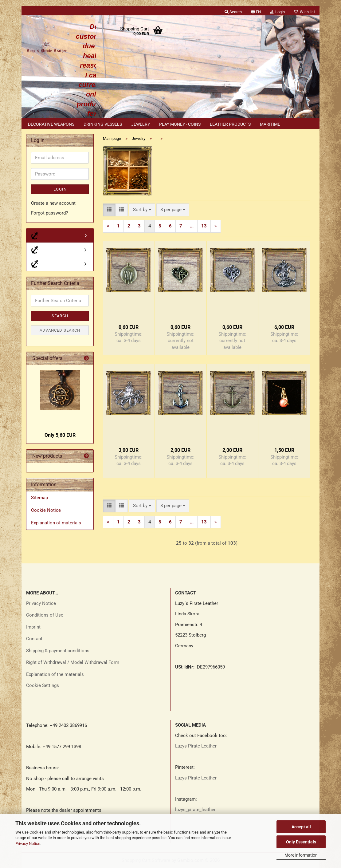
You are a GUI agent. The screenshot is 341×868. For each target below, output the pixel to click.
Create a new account (53, 203)
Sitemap (39, 498)
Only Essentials (301, 842)
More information (301, 855)
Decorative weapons (51, 124)
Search (60, 316)
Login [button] (277, 12)
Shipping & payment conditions (58, 651)
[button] (256, 11)
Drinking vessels (103, 124)
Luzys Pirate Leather (196, 746)
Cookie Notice (46, 510)
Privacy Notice (28, 844)
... (192, 226)
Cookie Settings (43, 685)
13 (204, 226)
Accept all (301, 827)
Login (60, 189)
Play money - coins (180, 124)
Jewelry (141, 124)
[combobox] (142, 210)
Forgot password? (49, 213)
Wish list (304, 12)
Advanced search (60, 330)
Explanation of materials (56, 523)
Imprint (33, 627)
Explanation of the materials (55, 674)
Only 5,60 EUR (60, 435)
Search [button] (233, 12)
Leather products (230, 124)
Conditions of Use (45, 615)
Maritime (270, 124)
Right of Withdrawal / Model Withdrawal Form (73, 662)
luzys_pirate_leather (195, 810)
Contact (34, 639)
